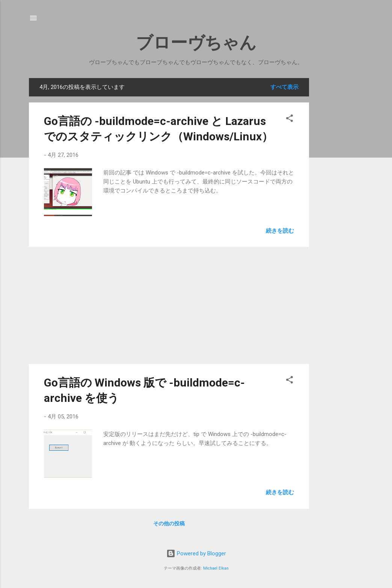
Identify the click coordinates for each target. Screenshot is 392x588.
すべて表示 (284, 87)
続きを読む (280, 231)
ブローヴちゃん (196, 43)
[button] (289, 120)
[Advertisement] (345, 191)
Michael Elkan (216, 568)
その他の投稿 (169, 523)
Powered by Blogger (196, 553)
